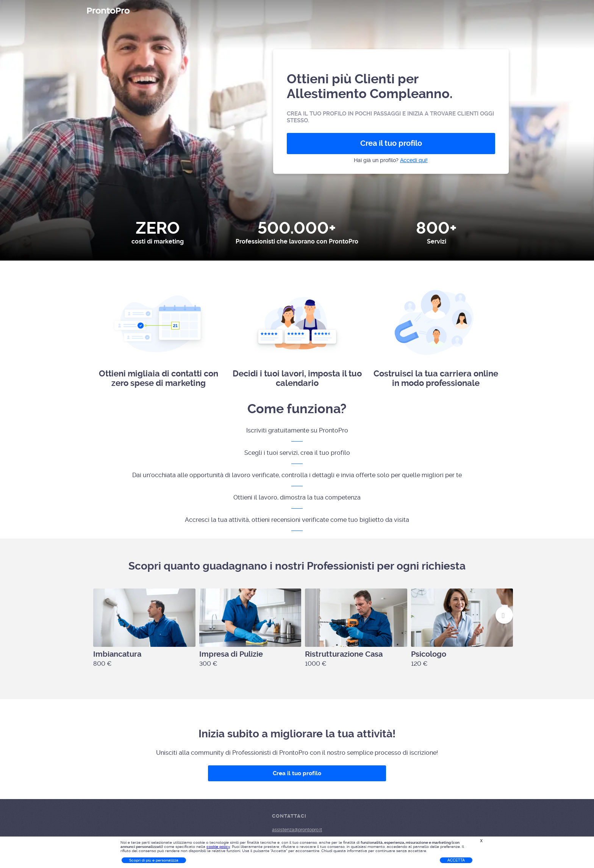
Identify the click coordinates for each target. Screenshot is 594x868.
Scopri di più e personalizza (154, 860)
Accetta (456, 860)
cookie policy (218, 847)
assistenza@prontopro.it (297, 830)
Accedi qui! (414, 160)
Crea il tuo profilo (391, 143)
